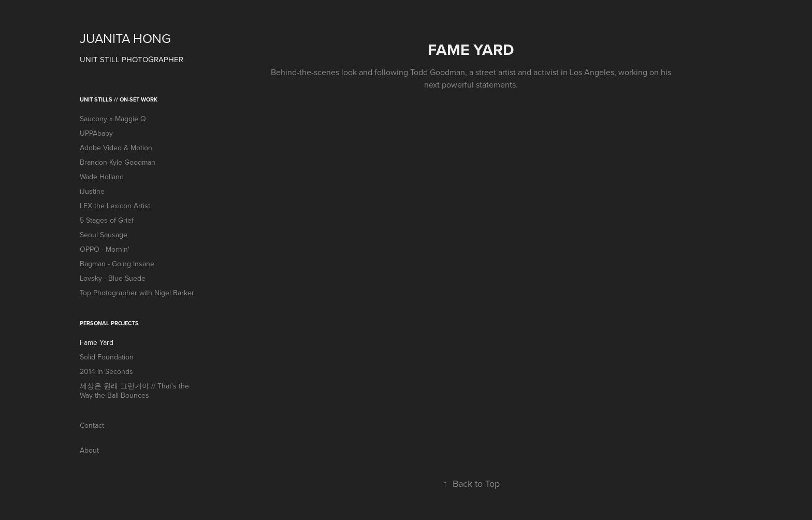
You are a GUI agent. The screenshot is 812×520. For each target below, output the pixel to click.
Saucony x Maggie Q (113, 119)
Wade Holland (102, 177)
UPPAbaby (96, 133)
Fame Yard (97, 342)
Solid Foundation (107, 357)
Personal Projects (109, 323)
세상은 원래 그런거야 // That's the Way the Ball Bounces (134, 391)
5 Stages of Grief (107, 220)
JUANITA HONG (125, 38)
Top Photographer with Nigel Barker (137, 293)
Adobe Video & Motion (116, 148)
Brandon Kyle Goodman (118, 162)
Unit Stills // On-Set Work (119, 99)
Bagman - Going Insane (117, 264)
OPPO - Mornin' (105, 249)
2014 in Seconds (106, 371)
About (89, 450)
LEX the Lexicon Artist (115, 206)
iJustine (92, 191)
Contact (92, 425)
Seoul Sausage (104, 235)
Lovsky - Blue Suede (113, 278)
